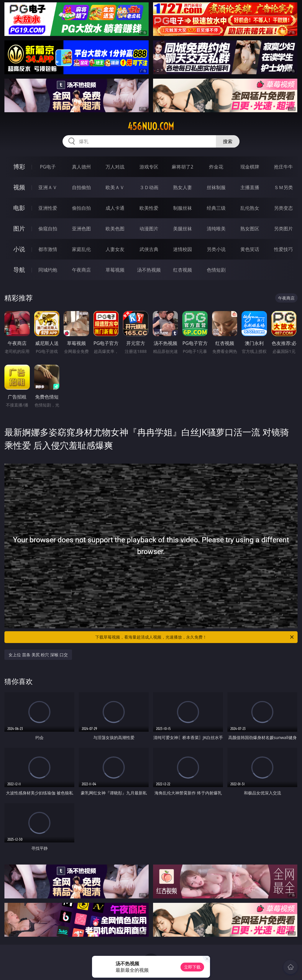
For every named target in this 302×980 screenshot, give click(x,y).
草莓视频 (115, 270)
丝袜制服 (216, 187)
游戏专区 (149, 167)
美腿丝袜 (183, 229)
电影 (19, 208)
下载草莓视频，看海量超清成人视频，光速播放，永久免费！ (195, 637)
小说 (19, 249)
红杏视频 (183, 270)
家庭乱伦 (81, 249)
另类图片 (283, 229)
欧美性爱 (149, 208)
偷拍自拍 (81, 208)
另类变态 (283, 208)
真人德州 (81, 167)
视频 (19, 187)
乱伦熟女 (250, 208)
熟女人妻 (183, 187)
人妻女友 (115, 249)
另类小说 (216, 249)
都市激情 (48, 249)
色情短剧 (216, 270)
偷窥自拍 (48, 229)
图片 (19, 228)
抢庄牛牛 (283, 167)
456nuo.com (151, 126)
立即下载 (192, 967)
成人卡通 (115, 208)
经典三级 (216, 208)
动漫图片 (149, 229)
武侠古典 (149, 249)
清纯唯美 (216, 229)
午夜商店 (81, 270)
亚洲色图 (81, 229)
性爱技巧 (283, 249)
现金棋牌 (250, 167)
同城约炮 (48, 270)
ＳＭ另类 (283, 187)
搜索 (228, 141)
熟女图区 (250, 229)
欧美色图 (115, 229)
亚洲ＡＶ (48, 187)
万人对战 (115, 167)
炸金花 (216, 167)
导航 (19, 270)
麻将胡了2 (182, 167)
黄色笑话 (250, 249)
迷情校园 (183, 249)
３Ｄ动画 (149, 187)
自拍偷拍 (81, 187)
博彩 (19, 167)
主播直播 (250, 187)
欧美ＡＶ (115, 187)
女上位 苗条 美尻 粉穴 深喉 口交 (38, 655)
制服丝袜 (183, 208)
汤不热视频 (149, 270)
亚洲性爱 (48, 208)
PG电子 (48, 167)
